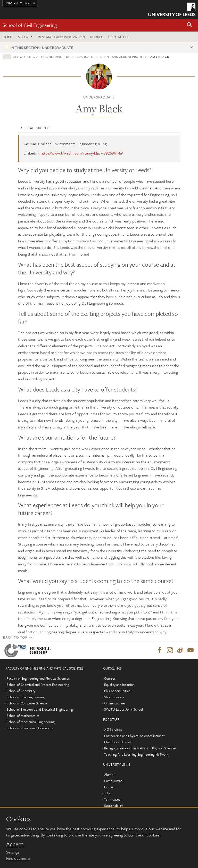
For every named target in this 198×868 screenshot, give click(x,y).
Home (8, 37)
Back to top (15, 637)
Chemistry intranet (118, 742)
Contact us (119, 37)
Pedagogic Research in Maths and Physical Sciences (140, 748)
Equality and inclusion (119, 685)
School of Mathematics (23, 716)
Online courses (115, 703)
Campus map (113, 781)
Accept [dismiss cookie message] (15, 844)
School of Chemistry (21, 691)
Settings (13, 852)
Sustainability (114, 806)
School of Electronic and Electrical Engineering (40, 710)
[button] (189, 25)
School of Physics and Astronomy (30, 728)
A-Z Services (113, 730)
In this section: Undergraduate (42, 47)
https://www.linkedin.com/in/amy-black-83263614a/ (82, 153)
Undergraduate (79, 57)
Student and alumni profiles (122, 57)
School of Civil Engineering (30, 25)
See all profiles (35, 128)
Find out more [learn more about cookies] (18, 858)
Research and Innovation (61, 37)
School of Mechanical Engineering (31, 722)
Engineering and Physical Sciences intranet (134, 736)
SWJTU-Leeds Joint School (123, 710)
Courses (110, 679)
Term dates (112, 800)
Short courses (114, 697)
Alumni (109, 775)
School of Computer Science (27, 703)
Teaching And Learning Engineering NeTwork (136, 755)
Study (23, 37)
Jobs (107, 793)
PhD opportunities (117, 691)
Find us (109, 787)
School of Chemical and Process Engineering (38, 685)
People (97, 37)
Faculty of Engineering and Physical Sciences (38, 679)
